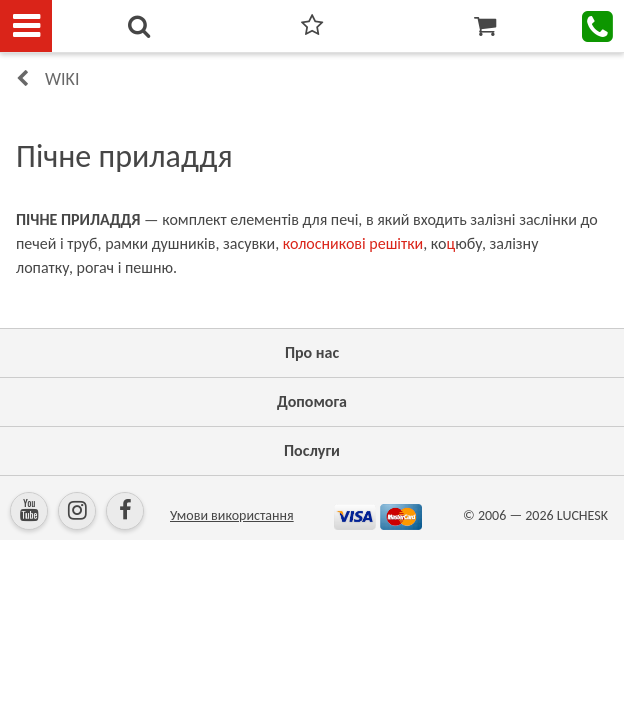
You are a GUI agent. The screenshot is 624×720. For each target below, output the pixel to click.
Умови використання (232, 515)
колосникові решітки (353, 243)
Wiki (62, 79)
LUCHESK (582, 515)
